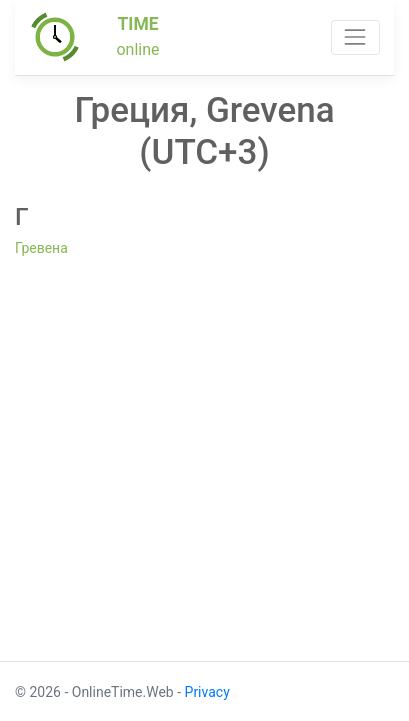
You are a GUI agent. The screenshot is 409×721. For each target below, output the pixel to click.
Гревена (41, 248)
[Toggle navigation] (355, 37)
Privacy (207, 692)
